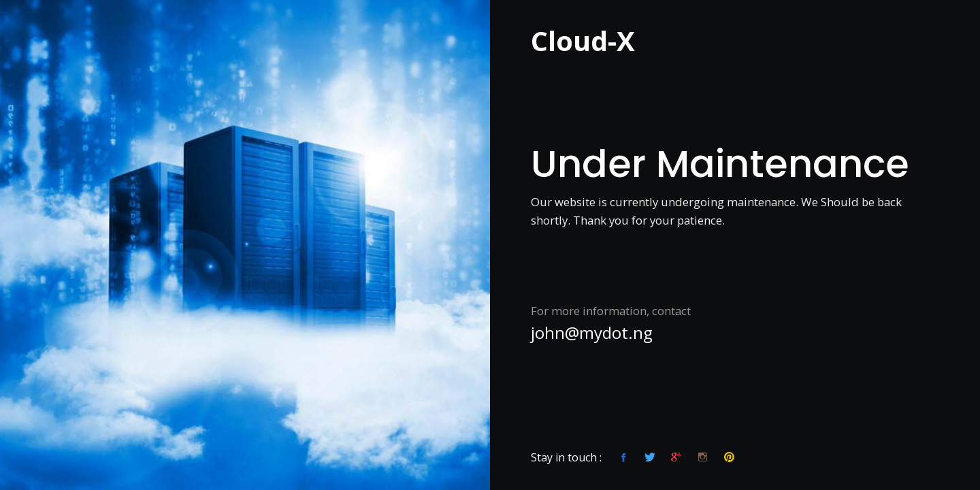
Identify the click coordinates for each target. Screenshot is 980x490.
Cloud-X (583, 37)
